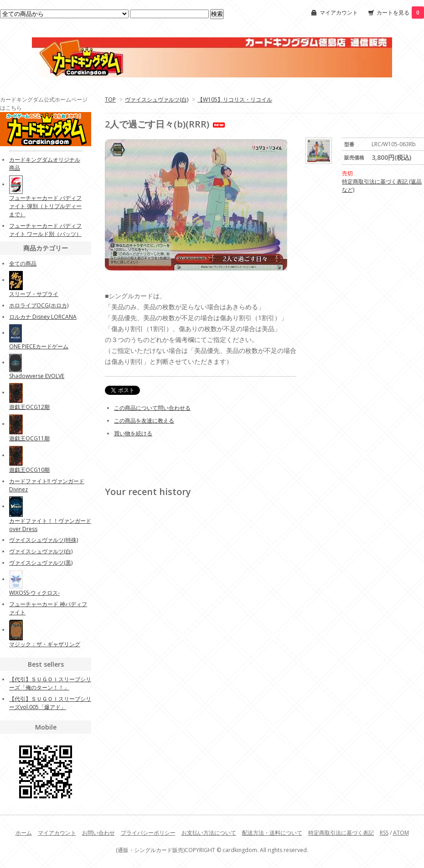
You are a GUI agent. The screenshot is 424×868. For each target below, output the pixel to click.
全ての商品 (23, 263)
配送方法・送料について (272, 833)
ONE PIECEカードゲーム (39, 346)
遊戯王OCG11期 (29, 438)
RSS (384, 833)
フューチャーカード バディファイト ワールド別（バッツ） (45, 230)
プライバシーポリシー (148, 833)
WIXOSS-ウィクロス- (34, 593)
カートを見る (400, 13)
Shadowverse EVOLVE (37, 376)
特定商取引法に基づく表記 (341, 833)
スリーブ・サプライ (34, 294)
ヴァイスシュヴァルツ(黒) (41, 563)
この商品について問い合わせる (152, 408)
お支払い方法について (209, 833)
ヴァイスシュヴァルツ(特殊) (44, 540)
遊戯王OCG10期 (29, 470)
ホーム (24, 833)
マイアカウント (339, 13)
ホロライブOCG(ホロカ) (39, 305)
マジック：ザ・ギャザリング (45, 644)
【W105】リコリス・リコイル (235, 100)
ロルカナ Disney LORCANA (43, 317)
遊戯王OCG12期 (29, 407)
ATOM (401, 833)
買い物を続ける (133, 433)
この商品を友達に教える (144, 421)
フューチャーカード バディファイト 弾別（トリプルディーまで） (45, 206)
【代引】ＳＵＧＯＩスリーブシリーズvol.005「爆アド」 (50, 703)
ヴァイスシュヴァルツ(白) (157, 100)
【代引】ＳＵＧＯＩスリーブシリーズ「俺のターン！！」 (50, 683)
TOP (110, 100)
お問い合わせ (98, 833)
